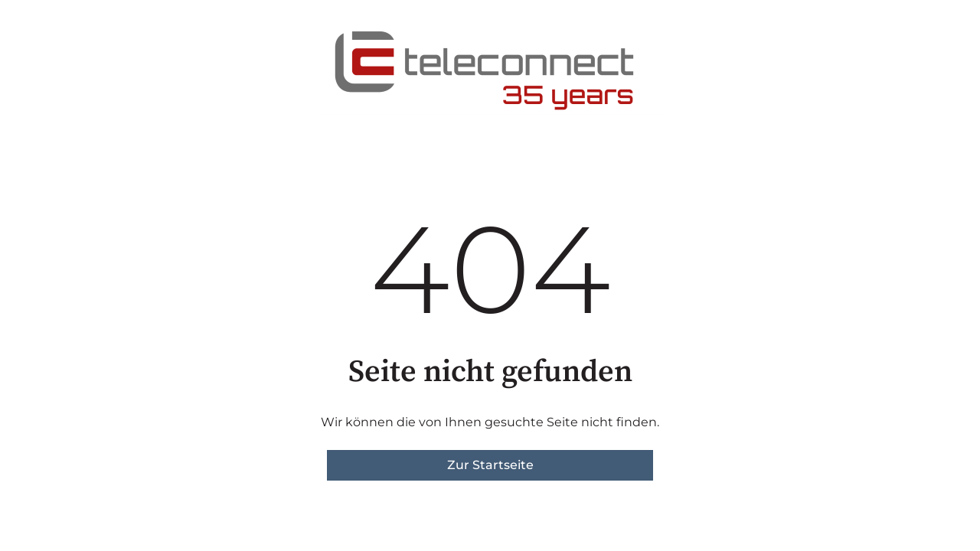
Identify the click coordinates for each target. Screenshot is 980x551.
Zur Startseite (490, 465)
